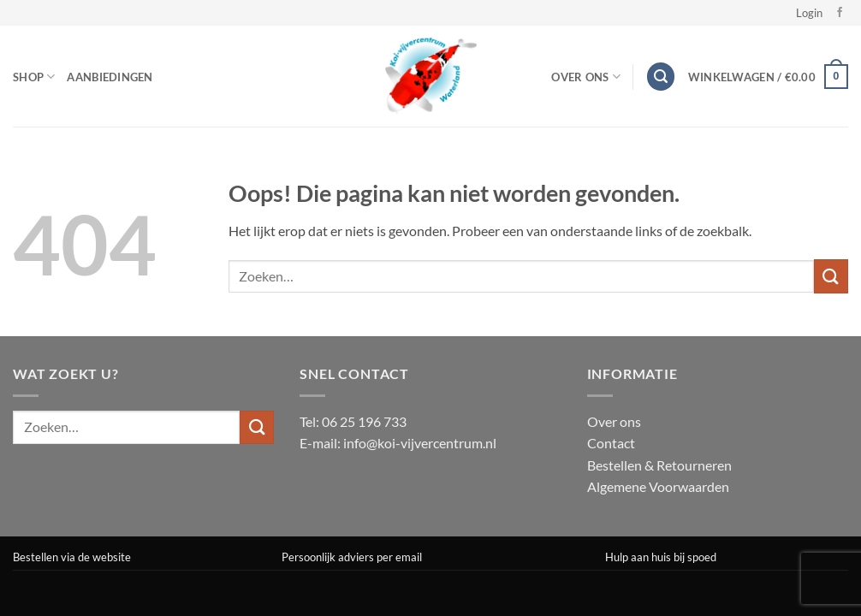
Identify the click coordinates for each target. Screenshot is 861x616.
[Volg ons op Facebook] (840, 13)
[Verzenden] (831, 276)
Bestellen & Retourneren (659, 465)
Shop (34, 77)
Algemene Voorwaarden (658, 486)
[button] (809, 13)
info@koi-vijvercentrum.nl (420, 443)
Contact (611, 443)
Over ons (614, 421)
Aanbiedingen (110, 77)
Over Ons (586, 77)
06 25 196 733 (364, 421)
